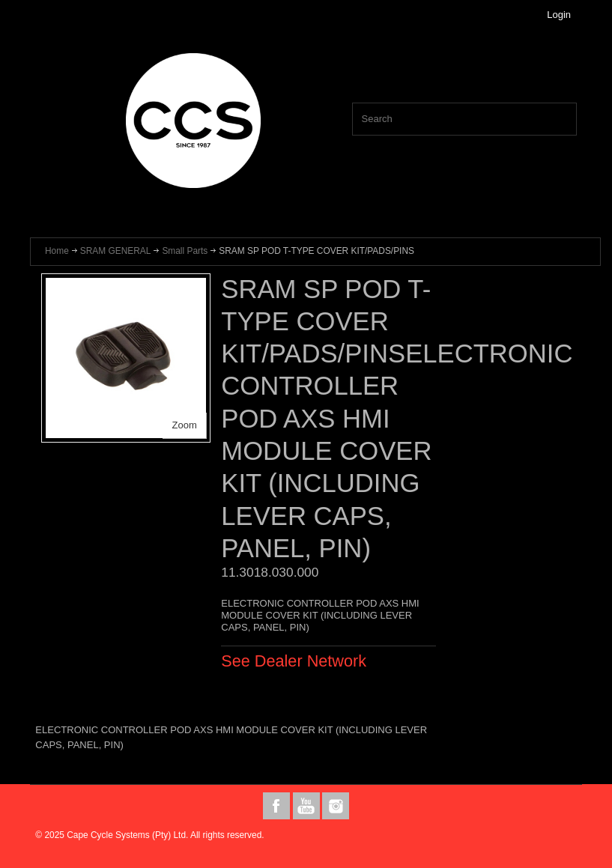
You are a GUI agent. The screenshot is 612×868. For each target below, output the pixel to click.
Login (559, 15)
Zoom (185, 425)
